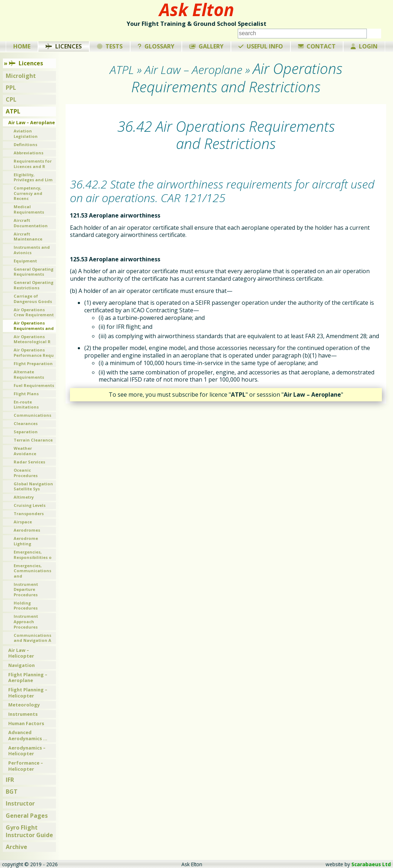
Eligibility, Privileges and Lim (33, 177)
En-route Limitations (26, 405)
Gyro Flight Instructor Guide (29, 831)
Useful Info (261, 46)
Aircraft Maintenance (28, 237)
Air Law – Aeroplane (32, 122)
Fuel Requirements (34, 385)
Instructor (20, 803)
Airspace (23, 522)
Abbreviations (29, 153)
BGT (12, 792)
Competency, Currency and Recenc (28, 193)
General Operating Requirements (34, 272)
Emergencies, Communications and (32, 571)
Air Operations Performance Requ (34, 353)
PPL (11, 88)
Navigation (22, 665)
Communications (32, 415)
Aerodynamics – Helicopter (27, 751)
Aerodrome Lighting (26, 541)
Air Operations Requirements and (34, 326)
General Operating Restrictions (34, 285)
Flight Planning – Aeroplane (28, 678)
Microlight (21, 76)
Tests (110, 46)
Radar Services (29, 462)
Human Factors (26, 723)
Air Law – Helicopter (21, 653)
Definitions (25, 144)
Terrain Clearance (33, 440)
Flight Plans (26, 394)
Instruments (23, 714)
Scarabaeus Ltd (371, 864)
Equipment (25, 261)
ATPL (13, 111)
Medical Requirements (29, 209)
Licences (64, 46)
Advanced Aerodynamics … (28, 735)
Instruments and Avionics (32, 250)
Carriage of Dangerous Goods (33, 299)
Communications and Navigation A (32, 638)
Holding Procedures (26, 606)
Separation (26, 432)
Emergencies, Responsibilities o (33, 555)
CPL (11, 99)
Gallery (207, 46)
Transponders (29, 514)
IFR (10, 780)
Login (364, 46)
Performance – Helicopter (26, 766)
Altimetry (24, 497)
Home (22, 46)
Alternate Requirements (29, 374)
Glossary (156, 46)
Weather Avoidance (25, 451)
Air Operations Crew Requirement (34, 312)
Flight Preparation (33, 363)
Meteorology (24, 705)
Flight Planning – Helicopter (28, 693)
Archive (16, 847)
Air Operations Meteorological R (32, 339)
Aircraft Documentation (31, 223)
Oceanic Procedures (26, 473)
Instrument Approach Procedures (26, 621)
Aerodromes (27, 530)
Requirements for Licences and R (33, 164)
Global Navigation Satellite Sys (33, 486)
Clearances (26, 423)
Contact (317, 46)
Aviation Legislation (26, 134)
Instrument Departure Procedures (26, 589)
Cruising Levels (30, 505)
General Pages (27, 816)
